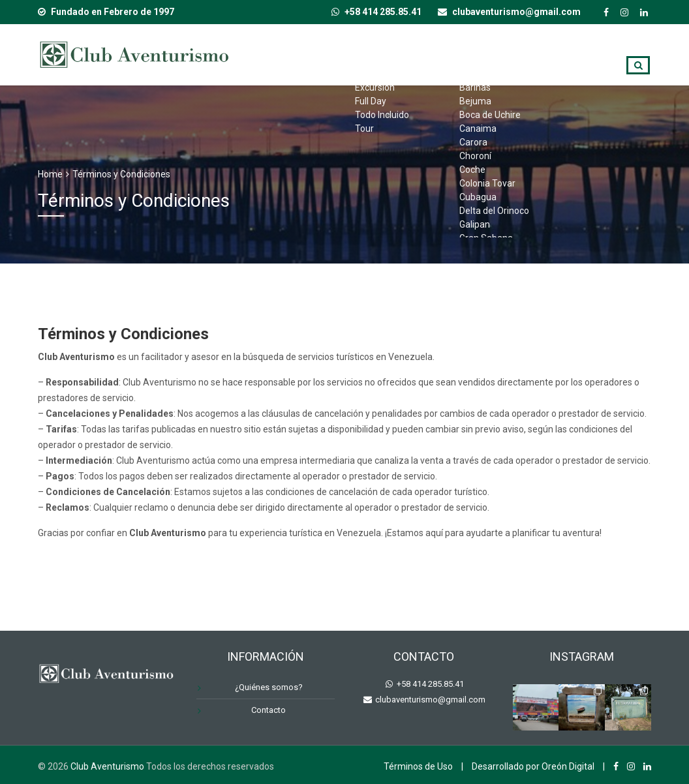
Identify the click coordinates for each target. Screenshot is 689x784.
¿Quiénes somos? (546, 53)
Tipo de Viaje (377, 53)
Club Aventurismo (107, 766)
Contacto (573, 91)
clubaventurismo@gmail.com (429, 700)
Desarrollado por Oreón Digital (533, 766)
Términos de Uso (418, 766)
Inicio (307, 53)
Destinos (456, 53)
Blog (625, 53)
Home (50, 174)
